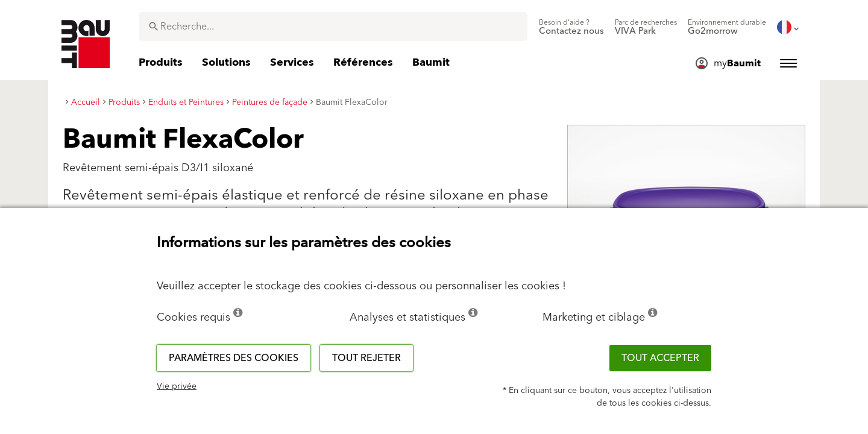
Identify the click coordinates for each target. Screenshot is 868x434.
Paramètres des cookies (234, 358)
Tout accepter (660, 358)
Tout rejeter (366, 358)
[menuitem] (571, 27)
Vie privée (177, 386)
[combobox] (333, 27)
